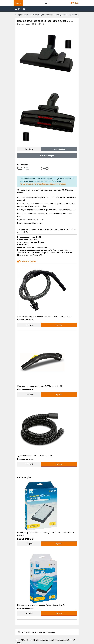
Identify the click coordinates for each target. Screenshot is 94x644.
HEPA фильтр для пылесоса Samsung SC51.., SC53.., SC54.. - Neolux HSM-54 (46, 534)
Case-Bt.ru (33, 640)
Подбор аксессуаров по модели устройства (36, 632)
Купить (59, 325)
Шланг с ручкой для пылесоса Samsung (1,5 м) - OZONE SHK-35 (44, 317)
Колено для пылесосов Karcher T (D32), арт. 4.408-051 (40, 386)
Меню (20, 9)
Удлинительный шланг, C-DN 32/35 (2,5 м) (35, 456)
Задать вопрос (47, 156)
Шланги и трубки (27, 261)
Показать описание (25, 320)
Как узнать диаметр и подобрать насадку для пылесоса (43, 184)
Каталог (18, 3)
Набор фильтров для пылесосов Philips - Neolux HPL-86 (41, 605)
